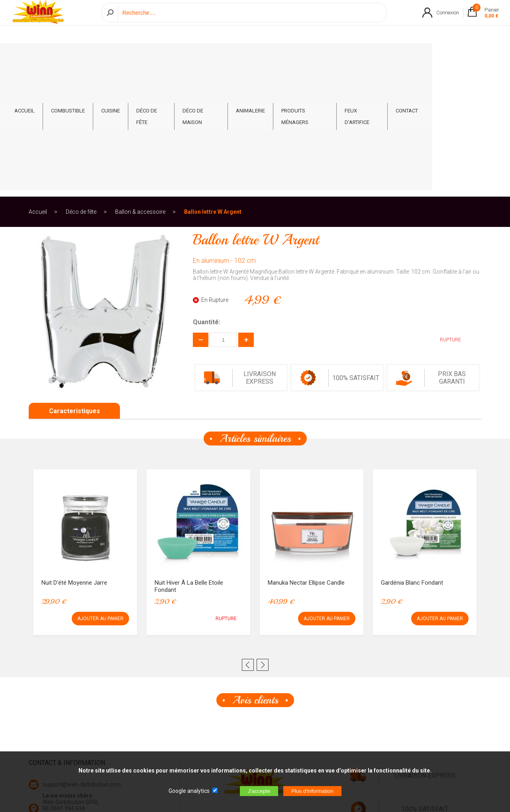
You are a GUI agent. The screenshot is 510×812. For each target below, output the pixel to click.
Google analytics (189, 791)
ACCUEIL (55, 56)
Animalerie (289, 56)
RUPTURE (444, 213)
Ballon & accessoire (140, 85)
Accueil (38, 85)
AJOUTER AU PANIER (100, 492)
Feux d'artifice (407, 56)
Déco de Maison (237, 56)
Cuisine (141, 56)
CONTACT (454, 56)
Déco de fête (183, 56)
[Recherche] (250, 21)
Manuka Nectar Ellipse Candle (306, 456)
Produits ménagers (346, 56)
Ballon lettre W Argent (213, 85)
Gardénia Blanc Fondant (412, 456)
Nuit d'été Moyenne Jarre (74, 456)
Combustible (99, 56)
